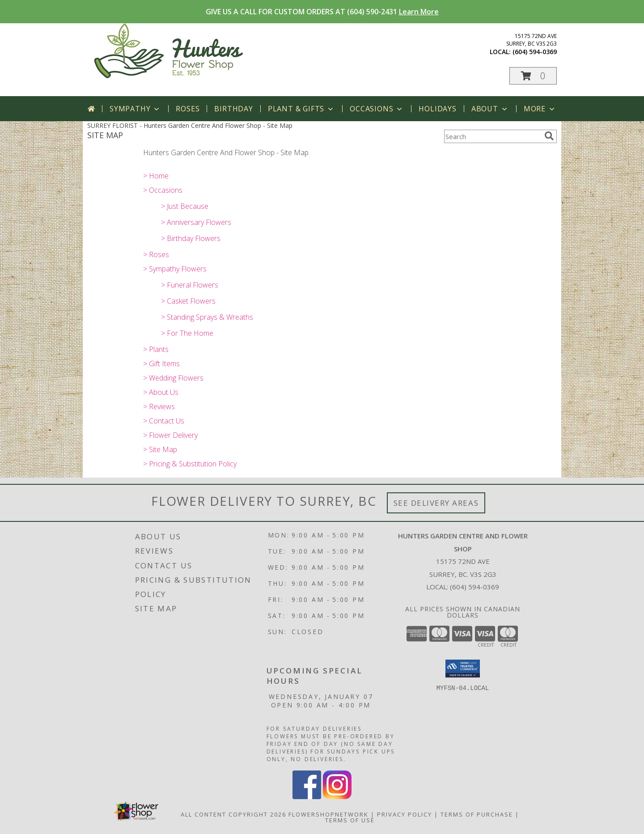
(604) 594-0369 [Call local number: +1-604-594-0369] (535, 52)
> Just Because (185, 206)
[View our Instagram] (337, 797)
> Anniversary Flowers (196, 222)
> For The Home (187, 333)
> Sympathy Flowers (175, 269)
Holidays (437, 109)
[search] (549, 136)
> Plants (156, 349)
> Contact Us (164, 421)
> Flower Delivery (170, 435)
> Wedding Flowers (173, 378)
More (540, 109)
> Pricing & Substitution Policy (190, 464)
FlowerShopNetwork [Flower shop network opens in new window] (328, 814)
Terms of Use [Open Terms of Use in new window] (350, 820)
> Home (156, 176)
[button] (533, 76)
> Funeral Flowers (190, 285)
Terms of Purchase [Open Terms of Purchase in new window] (477, 814)
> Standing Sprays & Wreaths (207, 317)
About (490, 109)
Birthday (233, 109)
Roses (188, 109)
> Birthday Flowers (191, 238)
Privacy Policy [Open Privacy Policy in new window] (405, 814)
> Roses (156, 254)
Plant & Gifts (301, 109)
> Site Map (160, 449)
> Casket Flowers (188, 301)
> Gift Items (161, 364)
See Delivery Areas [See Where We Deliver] (436, 503)
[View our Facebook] (307, 797)
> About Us (161, 392)
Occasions (377, 109)
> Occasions (163, 190)
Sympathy (135, 109)
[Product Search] (492, 136)
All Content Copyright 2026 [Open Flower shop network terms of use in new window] (233, 814)
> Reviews (159, 406)
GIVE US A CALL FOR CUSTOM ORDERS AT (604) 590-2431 (322, 12)
